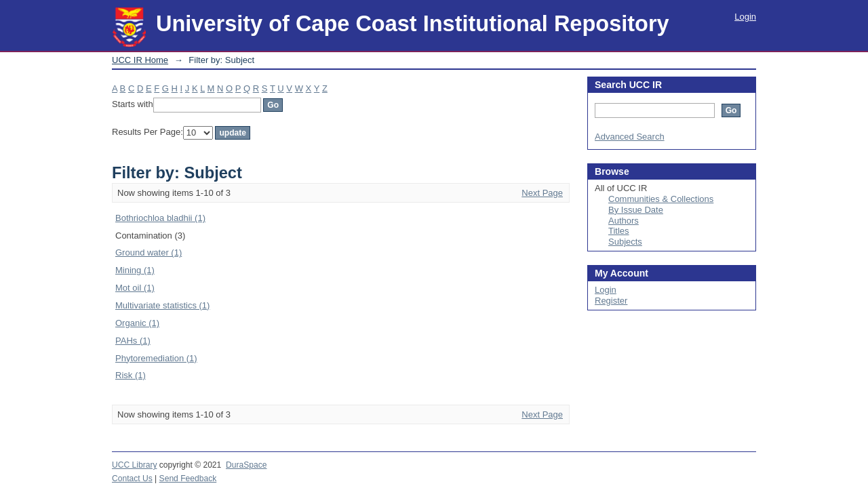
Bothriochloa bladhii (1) (160, 218)
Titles (619, 231)
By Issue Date (636, 210)
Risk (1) (131, 375)
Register (611, 301)
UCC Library (134, 465)
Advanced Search (630, 137)
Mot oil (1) (135, 288)
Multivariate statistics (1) (162, 305)
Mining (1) (135, 270)
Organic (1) (137, 323)
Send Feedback (188, 479)
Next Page (542, 193)
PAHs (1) (133, 341)
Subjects (625, 242)
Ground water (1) (149, 252)
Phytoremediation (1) (156, 358)
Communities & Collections (661, 199)
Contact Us (132, 479)
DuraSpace (246, 465)
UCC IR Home (140, 60)
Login (745, 17)
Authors (624, 221)
